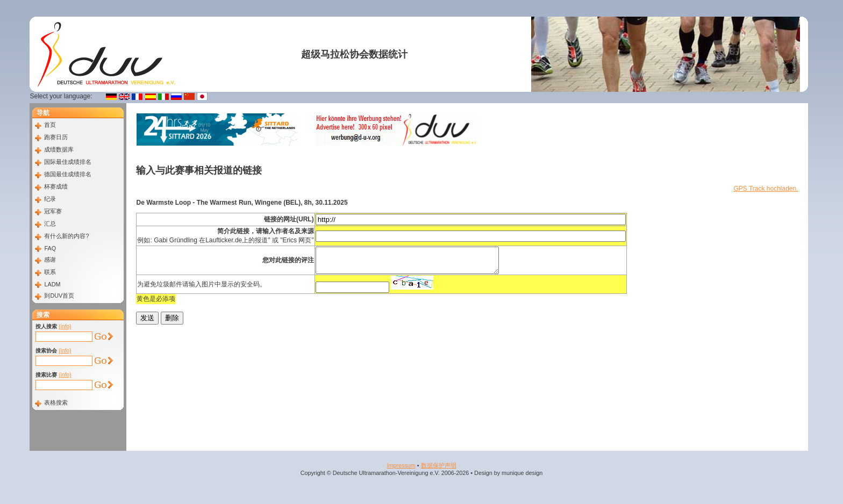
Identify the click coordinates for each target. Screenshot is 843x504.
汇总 (50, 224)
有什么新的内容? (66, 236)
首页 (50, 125)
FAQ (50, 248)
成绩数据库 (59, 149)
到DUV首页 (59, 296)
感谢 (50, 260)
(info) (65, 326)
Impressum (401, 465)
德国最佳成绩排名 (68, 174)
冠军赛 (53, 211)
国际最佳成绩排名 (68, 162)
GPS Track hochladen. (766, 189)
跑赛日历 (56, 137)
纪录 (50, 199)
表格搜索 (56, 402)
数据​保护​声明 (439, 465)
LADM (52, 284)
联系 (50, 272)
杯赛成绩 (56, 186)
